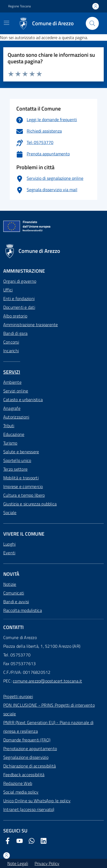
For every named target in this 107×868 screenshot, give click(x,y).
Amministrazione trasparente (30, 325)
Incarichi (11, 351)
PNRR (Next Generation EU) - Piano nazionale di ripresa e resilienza (48, 727)
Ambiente (12, 382)
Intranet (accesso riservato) (29, 809)
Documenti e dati (19, 307)
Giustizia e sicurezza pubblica (30, 504)
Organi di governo (20, 281)
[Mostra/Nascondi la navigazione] (7, 23)
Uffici (8, 290)
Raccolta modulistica (23, 610)
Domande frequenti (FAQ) (27, 740)
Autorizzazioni (16, 417)
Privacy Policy (47, 863)
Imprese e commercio (23, 486)
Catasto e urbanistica (23, 400)
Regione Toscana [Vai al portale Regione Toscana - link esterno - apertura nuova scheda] (19, 6)
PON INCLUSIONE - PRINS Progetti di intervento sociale (49, 709)
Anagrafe (12, 408)
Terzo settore (15, 469)
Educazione (14, 434)
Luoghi (9, 544)
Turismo (10, 443)
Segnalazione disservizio (26, 757)
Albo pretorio (15, 316)
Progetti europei (18, 696)
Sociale (10, 512)
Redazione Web (18, 783)
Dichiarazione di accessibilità (30, 766)
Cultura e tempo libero (24, 495)
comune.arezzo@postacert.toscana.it (47, 681)
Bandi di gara (15, 333)
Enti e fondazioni (19, 298)
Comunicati (14, 593)
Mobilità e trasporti (21, 478)
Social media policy (21, 792)
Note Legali (18, 863)
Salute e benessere (21, 452)
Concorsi (11, 342)
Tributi (9, 426)
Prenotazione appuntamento (30, 749)
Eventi (9, 553)
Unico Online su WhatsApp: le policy (37, 801)
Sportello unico (17, 460)
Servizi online (16, 391)
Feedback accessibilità (24, 775)
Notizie (10, 584)
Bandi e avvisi (16, 602)
